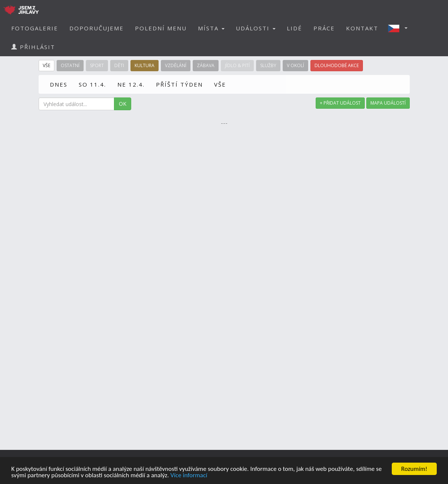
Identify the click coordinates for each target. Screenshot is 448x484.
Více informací (189, 476)
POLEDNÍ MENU (161, 28)
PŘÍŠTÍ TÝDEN (179, 84)
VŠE (220, 84)
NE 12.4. (131, 84)
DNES (59, 84)
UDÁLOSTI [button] (256, 28)
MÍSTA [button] (211, 28)
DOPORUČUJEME (97, 28)
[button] (400, 28)
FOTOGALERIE (35, 28)
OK (123, 104)
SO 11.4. (92, 84)
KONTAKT (362, 28)
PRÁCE (324, 28)
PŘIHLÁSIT (33, 47)
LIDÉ (294, 28)
